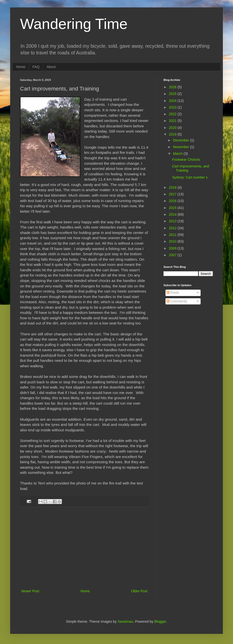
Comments (177, 301)
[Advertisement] (84, 551)
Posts (173, 293)
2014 (173, 214)
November (181, 147)
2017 (173, 194)
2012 (173, 228)
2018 (173, 187)
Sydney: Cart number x (190, 177)
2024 (173, 101)
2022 (173, 114)
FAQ (36, 67)
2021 (173, 121)
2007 (173, 255)
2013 (173, 221)
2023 (173, 107)
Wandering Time (74, 24)
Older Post (139, 591)
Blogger (160, 621)
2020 (173, 128)
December (181, 140)
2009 (173, 248)
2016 (173, 201)
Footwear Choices (186, 160)
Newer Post (30, 591)
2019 (173, 134)
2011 (173, 235)
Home (21, 67)
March (178, 154)
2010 (173, 241)
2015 (173, 208)
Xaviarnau (125, 621)
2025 (173, 94)
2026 (173, 87)
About (51, 67)
